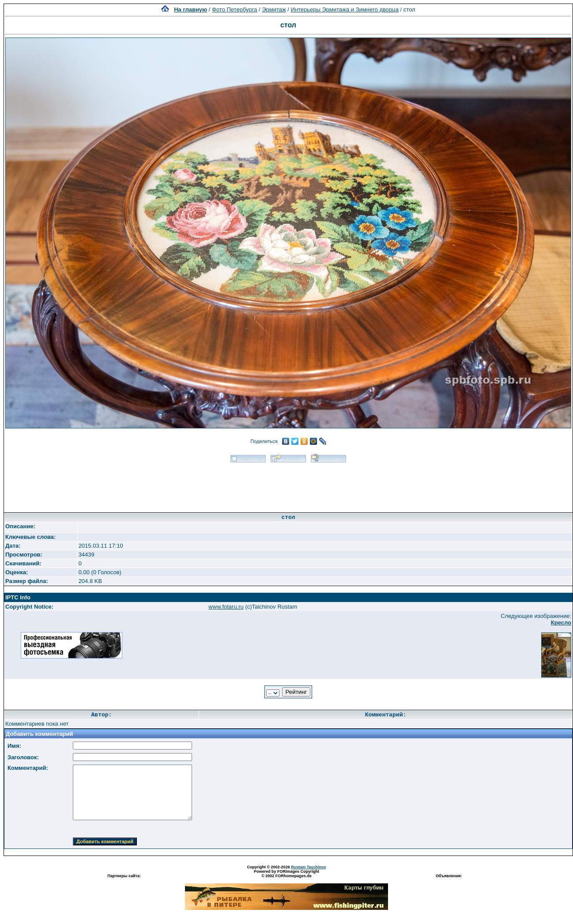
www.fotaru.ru (226, 607)
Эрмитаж (274, 9)
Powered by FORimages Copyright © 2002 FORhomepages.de (286, 874)
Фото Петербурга (234, 9)
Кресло (561, 623)
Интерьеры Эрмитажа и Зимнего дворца (345, 9)
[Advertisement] (288, 485)
